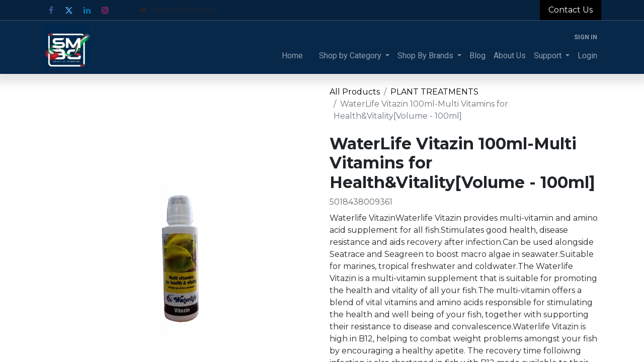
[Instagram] (105, 10)
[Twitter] (69, 10)
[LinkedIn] (87, 10)
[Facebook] (51, 10)
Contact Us (571, 10)
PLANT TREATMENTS (434, 92)
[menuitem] (292, 56)
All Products (355, 92)
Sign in (586, 37)
